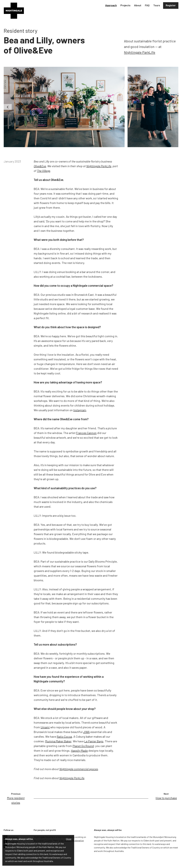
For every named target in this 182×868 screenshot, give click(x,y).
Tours (157, 5)
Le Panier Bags (94, 741)
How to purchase (166, 798)
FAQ (147, 5)
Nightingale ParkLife (140, 52)
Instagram (80, 410)
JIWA (86, 732)
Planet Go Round (83, 746)
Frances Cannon (86, 433)
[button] (111, 5)
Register (171, 5)
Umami (45, 727)
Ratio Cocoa (64, 736)
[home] (14, 11)
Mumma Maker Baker (58, 741)
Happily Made (79, 751)
